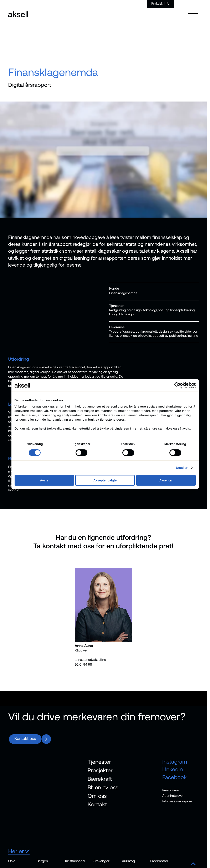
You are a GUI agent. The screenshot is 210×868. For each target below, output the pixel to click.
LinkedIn (173, 769)
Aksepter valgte (105, 480)
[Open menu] (193, 12)
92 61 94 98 (83, 665)
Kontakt (97, 804)
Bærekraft (100, 779)
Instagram (175, 762)
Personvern (171, 791)
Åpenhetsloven (173, 796)
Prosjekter (100, 770)
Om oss (97, 796)
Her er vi (19, 851)
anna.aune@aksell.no (90, 660)
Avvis (44, 480)
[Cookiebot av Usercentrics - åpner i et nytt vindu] (177, 385)
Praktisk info (160, 4)
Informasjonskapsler (177, 801)
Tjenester (99, 762)
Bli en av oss (103, 787)
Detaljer (182, 468)
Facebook (175, 777)
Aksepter (166, 480)
